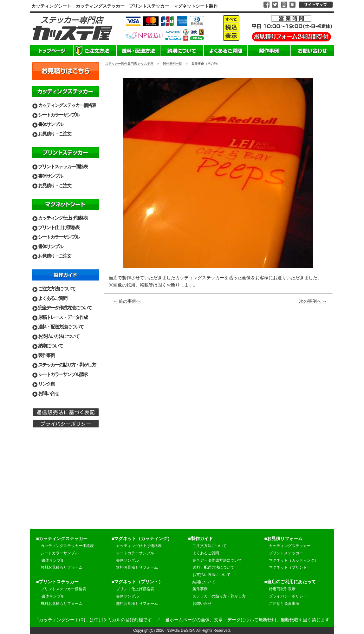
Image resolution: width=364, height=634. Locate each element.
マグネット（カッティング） (294, 560)
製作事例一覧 (172, 64)
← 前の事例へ (127, 301)
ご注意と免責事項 (284, 604)
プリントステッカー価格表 (63, 166)
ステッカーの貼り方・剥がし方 (67, 365)
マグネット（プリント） (290, 567)
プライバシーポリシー (288, 596)
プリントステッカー (286, 553)
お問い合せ (48, 393)
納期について (50, 346)
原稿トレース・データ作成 (63, 317)
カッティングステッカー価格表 (67, 105)
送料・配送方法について (61, 327)
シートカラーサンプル (59, 115)
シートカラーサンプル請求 (63, 374)
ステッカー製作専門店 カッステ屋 (130, 64)
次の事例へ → (313, 301)
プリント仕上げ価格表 (59, 227)
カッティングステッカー (290, 546)
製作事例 (46, 355)
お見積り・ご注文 (55, 134)
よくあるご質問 (52, 298)
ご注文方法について (57, 289)
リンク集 (46, 384)
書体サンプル (50, 124)
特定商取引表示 (282, 589)
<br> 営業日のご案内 (66, 482)
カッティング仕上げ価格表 (63, 218)
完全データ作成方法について (65, 308)
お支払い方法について (59, 336)
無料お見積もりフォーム (62, 567)
